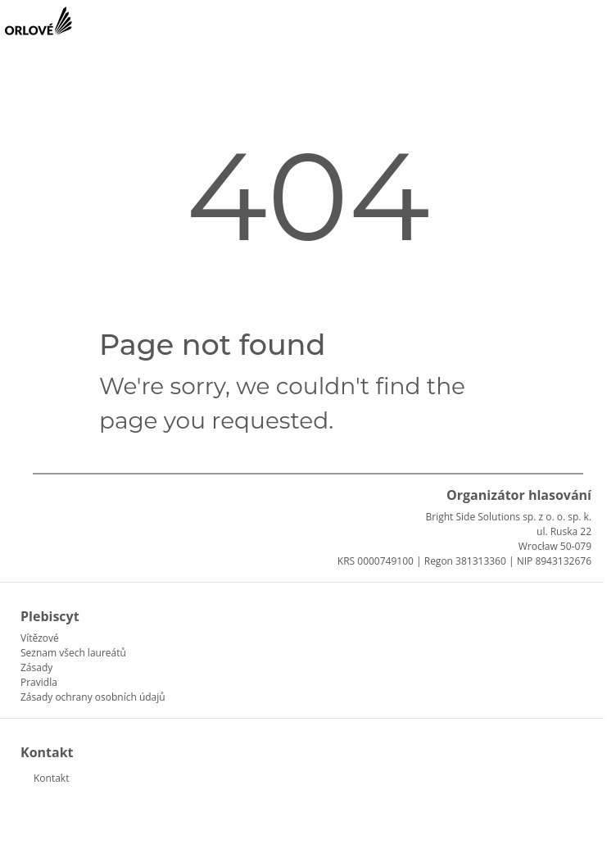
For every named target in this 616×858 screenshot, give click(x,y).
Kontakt (51, 778)
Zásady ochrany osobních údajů (93, 697)
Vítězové (40, 638)
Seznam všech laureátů (73, 653)
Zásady (36, 667)
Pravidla (39, 682)
